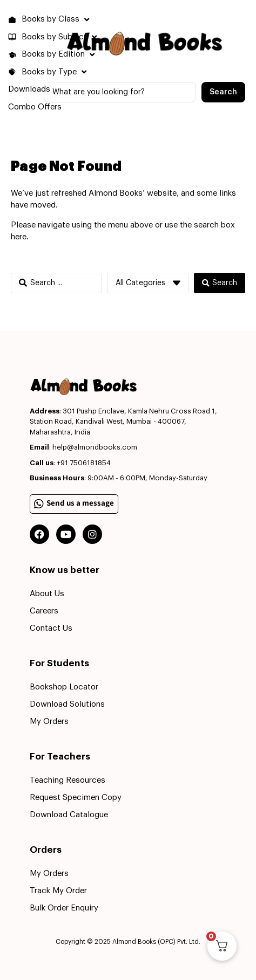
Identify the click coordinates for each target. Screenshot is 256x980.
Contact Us (51, 628)
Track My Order (58, 891)
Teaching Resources (68, 780)
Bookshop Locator (64, 687)
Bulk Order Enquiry (64, 908)
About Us (47, 594)
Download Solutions (67, 704)
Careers (44, 611)
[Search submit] (223, 92)
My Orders (49, 722)
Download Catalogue (69, 815)
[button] (50, 20)
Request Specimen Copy (76, 798)
